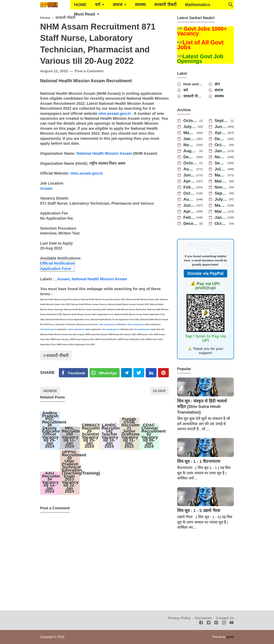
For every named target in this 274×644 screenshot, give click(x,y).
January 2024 (220, 151)
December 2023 (189, 157)
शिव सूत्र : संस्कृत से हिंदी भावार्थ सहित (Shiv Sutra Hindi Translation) (202, 407)
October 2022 (189, 193)
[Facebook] (73, 373)
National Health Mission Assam (104, 153)
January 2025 (189, 139)
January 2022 (220, 218)
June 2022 (189, 205)
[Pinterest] (163, 373)
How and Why (193, 84)
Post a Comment (89, 71)
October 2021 (221, 224)
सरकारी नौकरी (165, 5)
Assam (46, 188)
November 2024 (189, 145)
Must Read (84, 14)
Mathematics (198, 5)
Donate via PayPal (205, 273)
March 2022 (220, 211)
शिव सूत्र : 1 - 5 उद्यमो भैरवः (199, 511)
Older (159, 391)
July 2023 (220, 169)
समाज (118, 5)
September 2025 (222, 121)
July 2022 (221, 199)
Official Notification (57, 263)
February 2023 (189, 187)
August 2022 (189, 199)
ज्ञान (217, 84)
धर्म (98, 5)
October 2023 (191, 163)
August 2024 (191, 151)
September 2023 (220, 163)
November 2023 (220, 157)
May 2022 (220, 205)
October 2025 (191, 121)
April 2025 (220, 133)
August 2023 (189, 169)
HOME (80, 5)
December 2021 (191, 224)
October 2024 (221, 145)
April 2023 (189, 181)
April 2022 (189, 211)
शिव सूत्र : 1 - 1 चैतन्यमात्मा (199, 461)
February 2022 (189, 218)
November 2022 (221, 187)
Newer (50, 391)
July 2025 (190, 127)
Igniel (230, 637)
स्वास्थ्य (140, 5)
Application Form (56, 269)
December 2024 (220, 139)
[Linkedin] (151, 373)
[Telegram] (126, 373)
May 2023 (220, 175)
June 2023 (189, 175)
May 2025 (189, 133)
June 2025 (220, 127)
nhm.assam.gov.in (115, 113)
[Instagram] (224, 623)
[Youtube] (232, 623)
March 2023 (221, 181)
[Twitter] (105, 373)
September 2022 (221, 193)
